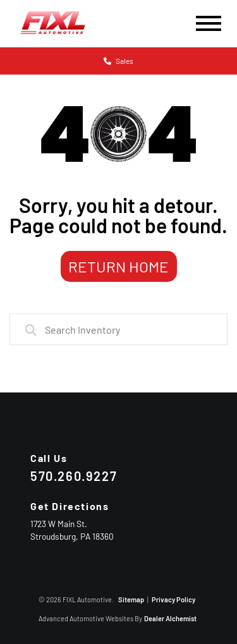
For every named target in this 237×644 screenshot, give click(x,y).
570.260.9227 (74, 476)
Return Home (118, 266)
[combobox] (118, 329)
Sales (118, 61)
